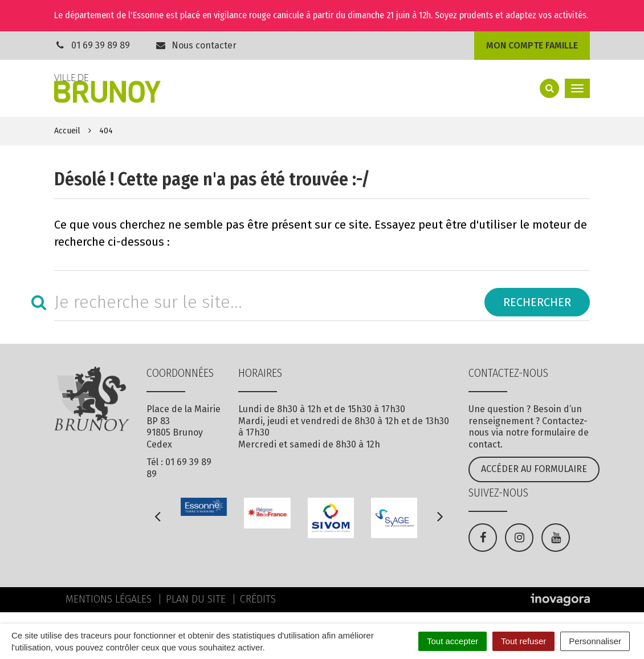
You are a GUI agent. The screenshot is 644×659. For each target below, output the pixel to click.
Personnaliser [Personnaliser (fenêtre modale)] (595, 641)
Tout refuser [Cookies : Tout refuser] (523, 641)
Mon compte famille (532, 45)
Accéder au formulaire (534, 469)
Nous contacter (196, 45)
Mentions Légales (109, 599)
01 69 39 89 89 (101, 45)
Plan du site (196, 599)
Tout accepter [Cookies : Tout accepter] (453, 641)
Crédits (258, 599)
